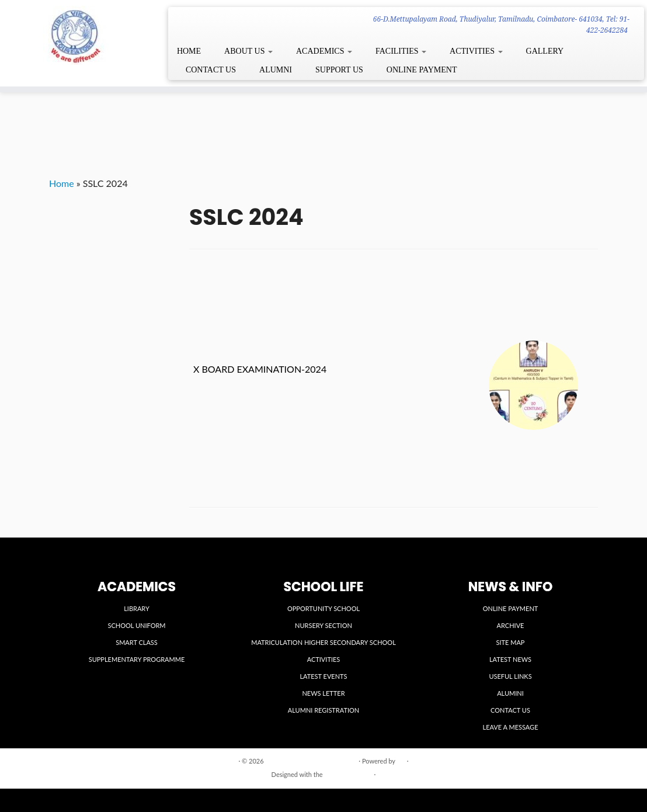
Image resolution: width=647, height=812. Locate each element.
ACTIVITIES (476, 51)
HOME (189, 51)
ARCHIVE (511, 625)
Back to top (582, 760)
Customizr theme (348, 774)
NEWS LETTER (323, 693)
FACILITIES (401, 51)
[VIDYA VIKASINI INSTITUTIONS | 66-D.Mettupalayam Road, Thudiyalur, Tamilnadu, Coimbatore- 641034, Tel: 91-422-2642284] (76, 35)
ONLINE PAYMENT (422, 70)
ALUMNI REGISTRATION (323, 710)
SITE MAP (511, 642)
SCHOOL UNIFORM (136, 625)
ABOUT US (248, 51)
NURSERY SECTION (323, 625)
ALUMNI (276, 70)
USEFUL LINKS (510, 676)
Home (62, 183)
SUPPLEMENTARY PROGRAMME (137, 659)
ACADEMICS (324, 51)
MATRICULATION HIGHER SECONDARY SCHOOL (323, 642)
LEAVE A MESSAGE (511, 727)
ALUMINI (510, 693)
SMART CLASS (137, 642)
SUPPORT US (339, 70)
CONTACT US (211, 70)
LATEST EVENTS (323, 676)
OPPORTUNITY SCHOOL (323, 608)
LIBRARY (137, 608)
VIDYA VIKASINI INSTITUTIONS (311, 761)
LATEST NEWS (510, 659)
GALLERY (545, 51)
